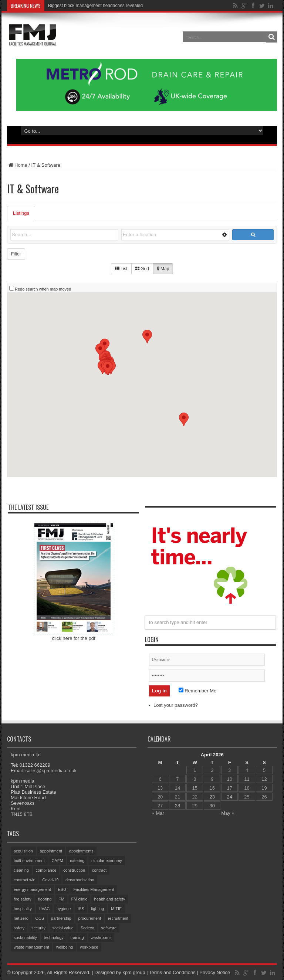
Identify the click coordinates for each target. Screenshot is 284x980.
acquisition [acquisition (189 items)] (23, 851)
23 (212, 797)
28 (177, 806)
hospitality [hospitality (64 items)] (23, 909)
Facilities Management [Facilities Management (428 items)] (94, 889)
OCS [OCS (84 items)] (40, 918)
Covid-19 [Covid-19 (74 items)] (50, 880)
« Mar (158, 813)
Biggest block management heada (82, 6)
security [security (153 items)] (38, 928)
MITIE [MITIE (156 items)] (116, 909)
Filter (16, 254)
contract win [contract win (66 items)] (25, 880)
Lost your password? (176, 705)
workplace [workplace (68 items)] (89, 947)
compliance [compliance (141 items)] (46, 870)
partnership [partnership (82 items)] (61, 918)
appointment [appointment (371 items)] (51, 851)
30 (212, 806)
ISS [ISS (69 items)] (81, 909)
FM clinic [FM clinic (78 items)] (79, 899)
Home (17, 165)
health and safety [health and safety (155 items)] (110, 899)
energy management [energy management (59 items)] (32, 889)
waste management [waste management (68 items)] (31, 947)
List (121, 269)
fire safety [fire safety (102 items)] (23, 899)
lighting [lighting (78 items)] (97, 909)
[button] (147, 337)
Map (163, 269)
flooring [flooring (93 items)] (45, 899)
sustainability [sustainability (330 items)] (25, 937)
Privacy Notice (215, 972)
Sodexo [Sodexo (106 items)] (87, 928)
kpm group (134, 972)
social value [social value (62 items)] (63, 928)
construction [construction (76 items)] (74, 870)
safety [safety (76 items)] (19, 928)
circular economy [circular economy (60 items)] (107, 861)
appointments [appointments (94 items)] (81, 851)
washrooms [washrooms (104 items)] (101, 937)
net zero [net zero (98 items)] (21, 918)
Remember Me (198, 691)
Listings (21, 213)
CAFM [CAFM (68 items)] (57, 861)
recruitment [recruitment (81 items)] (118, 918)
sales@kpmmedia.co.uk (51, 771)
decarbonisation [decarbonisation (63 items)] (80, 880)
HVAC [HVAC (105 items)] (44, 909)
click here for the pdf (73, 638)
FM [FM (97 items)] (61, 899)
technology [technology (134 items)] (54, 937)
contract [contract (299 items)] (99, 870)
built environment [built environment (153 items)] (29, 861)
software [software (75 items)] (109, 928)
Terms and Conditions (172, 972)
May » (228, 813)
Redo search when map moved (43, 289)
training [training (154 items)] (77, 937)
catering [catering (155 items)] (77, 861)
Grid (142, 269)
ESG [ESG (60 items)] (62, 889)
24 (229, 797)
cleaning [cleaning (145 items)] (21, 870)
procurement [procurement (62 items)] (90, 918)
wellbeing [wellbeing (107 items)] (65, 947)
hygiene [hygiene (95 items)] (64, 909)
